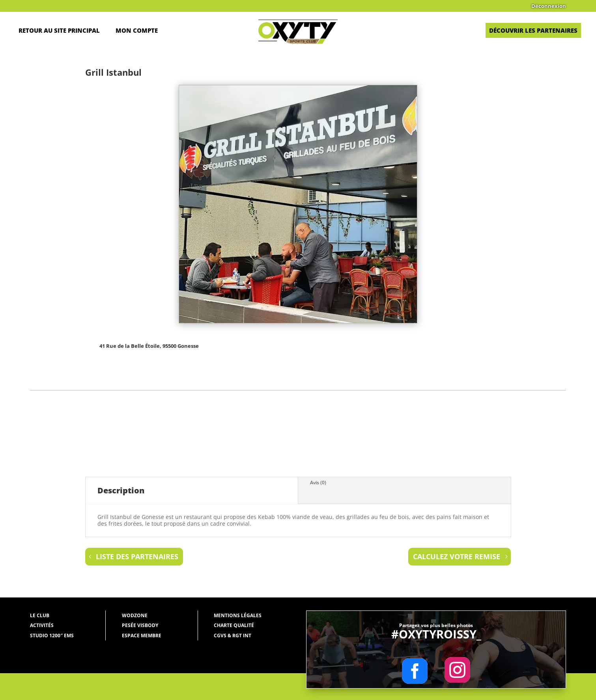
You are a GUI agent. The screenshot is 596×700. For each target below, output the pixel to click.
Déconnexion (549, 6)
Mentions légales (238, 615)
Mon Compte (137, 30)
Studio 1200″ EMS (52, 636)
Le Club (40, 615)
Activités (42, 625)
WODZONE (135, 615)
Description (121, 490)
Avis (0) (318, 483)
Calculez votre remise (457, 556)
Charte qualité (234, 625)
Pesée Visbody (140, 625)
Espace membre (142, 636)
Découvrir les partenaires (533, 30)
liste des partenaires (137, 556)
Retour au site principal (59, 30)
